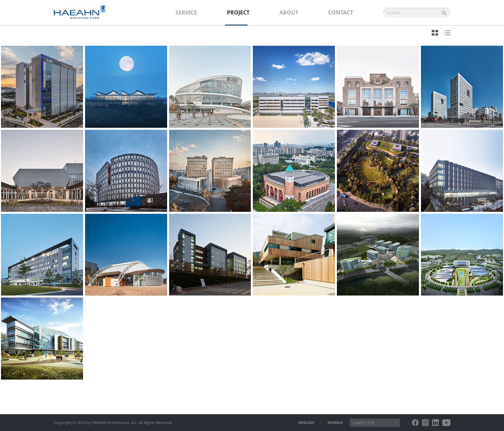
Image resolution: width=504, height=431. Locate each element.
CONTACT (341, 12)
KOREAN (335, 422)
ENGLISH (306, 422)
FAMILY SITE (364, 423)
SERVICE (186, 12)
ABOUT (289, 12)
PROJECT (238, 12)
